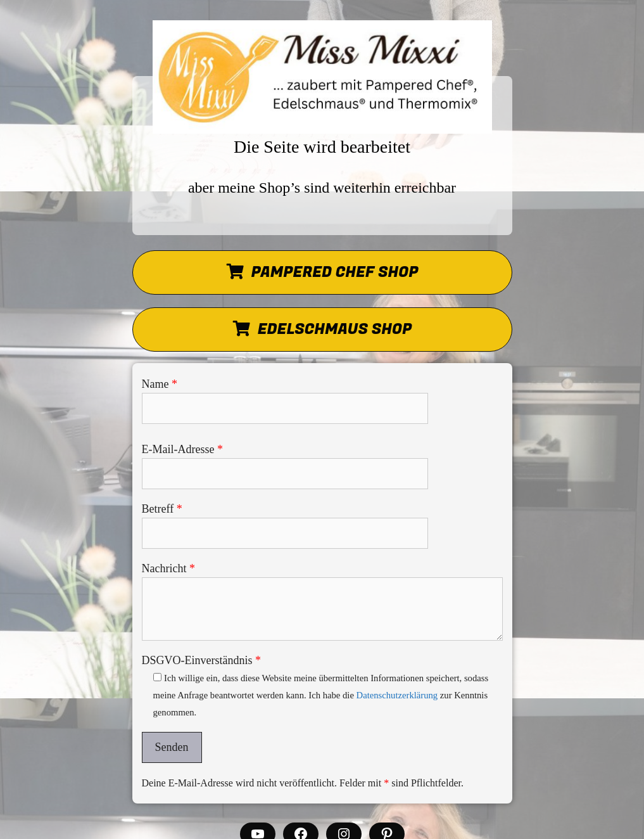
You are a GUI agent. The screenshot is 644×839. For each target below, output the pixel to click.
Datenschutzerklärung (397, 695)
